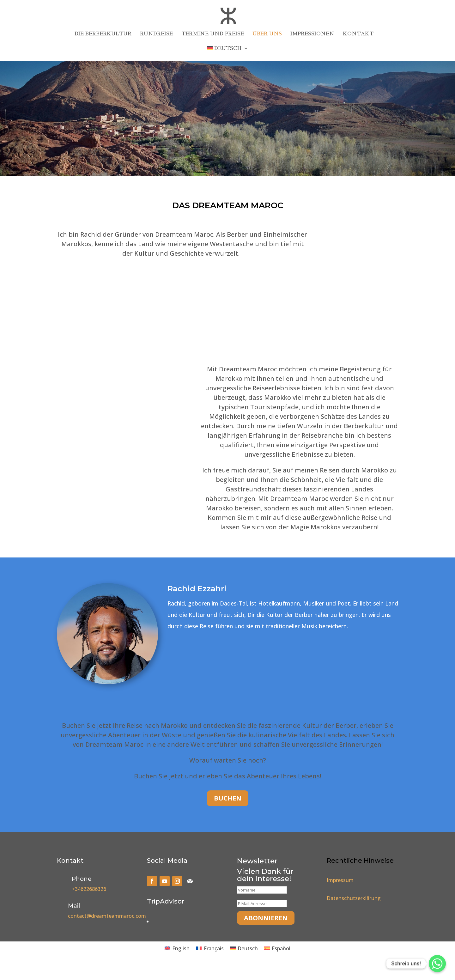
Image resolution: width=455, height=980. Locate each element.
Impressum (340, 880)
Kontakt (358, 34)
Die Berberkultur (103, 34)
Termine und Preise (213, 34)
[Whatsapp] (437, 964)
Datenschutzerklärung (354, 898)
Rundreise (156, 34)
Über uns (267, 34)
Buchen (228, 798)
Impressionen (312, 34)
